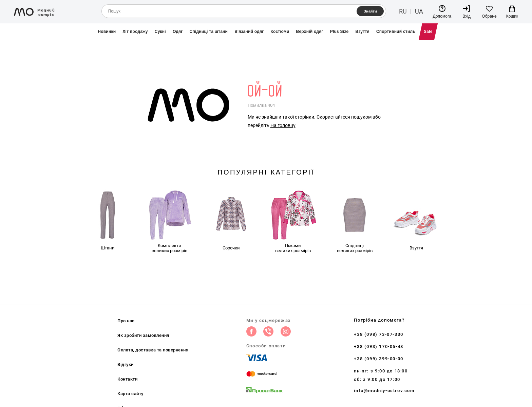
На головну (283, 125)
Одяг (178, 32)
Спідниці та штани (209, 32)
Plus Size (339, 32)
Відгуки (126, 364)
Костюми (280, 32)
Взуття (363, 32)
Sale (428, 32)
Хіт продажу (135, 32)
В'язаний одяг (249, 32)
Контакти (127, 379)
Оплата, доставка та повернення (153, 350)
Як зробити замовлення (143, 335)
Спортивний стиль (396, 32)
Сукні (160, 32)
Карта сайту (130, 394)
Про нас (126, 321)
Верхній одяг (310, 32)
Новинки (107, 32)
